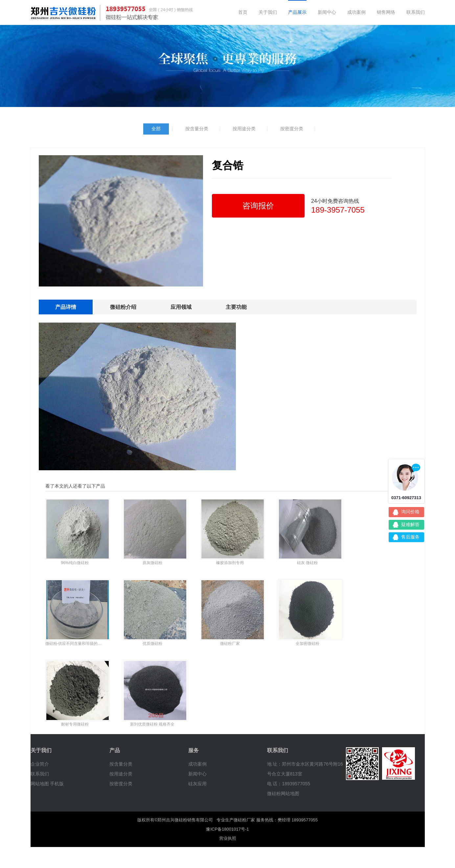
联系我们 (416, 12)
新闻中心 (327, 12)
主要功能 (236, 307)
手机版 (57, 784)
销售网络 (386, 12)
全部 (156, 129)
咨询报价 (258, 206)
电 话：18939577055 (289, 784)
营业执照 (228, 838)
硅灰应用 (197, 784)
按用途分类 (244, 129)
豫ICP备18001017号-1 (227, 829)
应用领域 (181, 307)
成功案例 (356, 12)
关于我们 (268, 12)
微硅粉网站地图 (283, 794)
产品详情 (66, 307)
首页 (243, 12)
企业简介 (40, 764)
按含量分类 (197, 129)
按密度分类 (292, 129)
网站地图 (40, 784)
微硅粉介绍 (123, 307)
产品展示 (297, 12)
